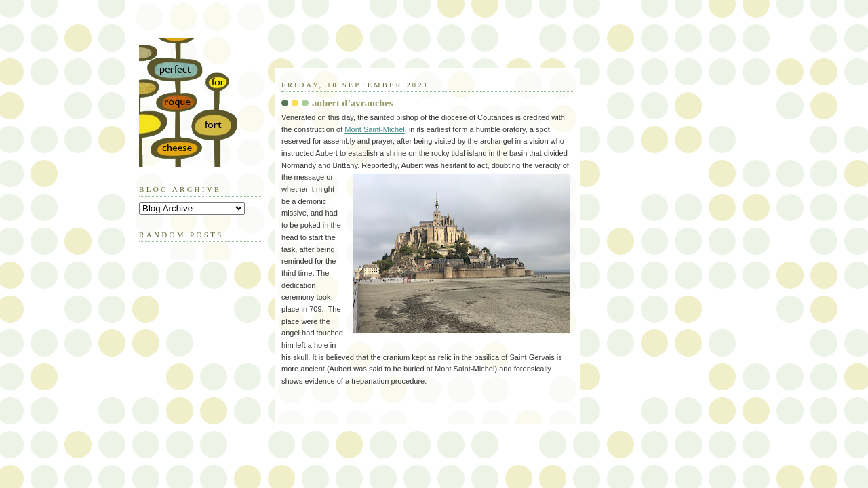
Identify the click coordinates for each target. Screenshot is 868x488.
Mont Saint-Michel (374, 129)
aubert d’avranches (352, 103)
